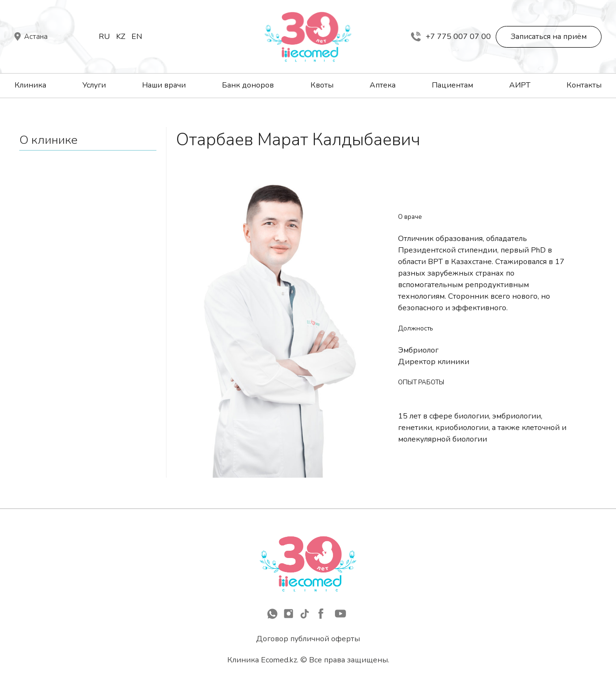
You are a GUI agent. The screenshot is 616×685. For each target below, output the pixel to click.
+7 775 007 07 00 (451, 37)
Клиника (30, 85)
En (137, 37)
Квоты (322, 85)
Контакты (584, 85)
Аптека (383, 85)
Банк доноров (248, 85)
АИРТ (520, 85)
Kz (121, 37)
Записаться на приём (549, 37)
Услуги (94, 85)
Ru (104, 37)
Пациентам (452, 85)
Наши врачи (164, 85)
